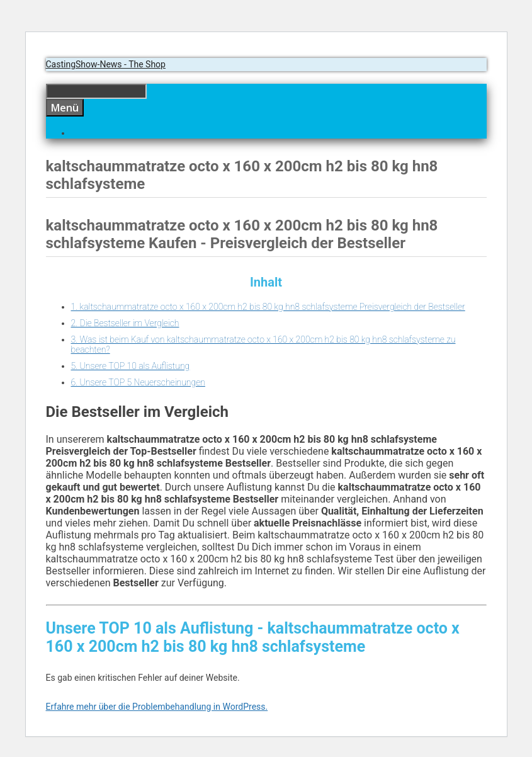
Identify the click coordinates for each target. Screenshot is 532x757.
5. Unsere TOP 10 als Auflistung (131, 366)
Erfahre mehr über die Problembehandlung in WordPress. (157, 707)
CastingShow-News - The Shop (106, 64)
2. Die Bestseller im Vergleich (125, 323)
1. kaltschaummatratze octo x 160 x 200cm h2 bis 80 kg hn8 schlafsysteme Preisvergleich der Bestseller (268, 307)
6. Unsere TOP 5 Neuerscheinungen (138, 382)
